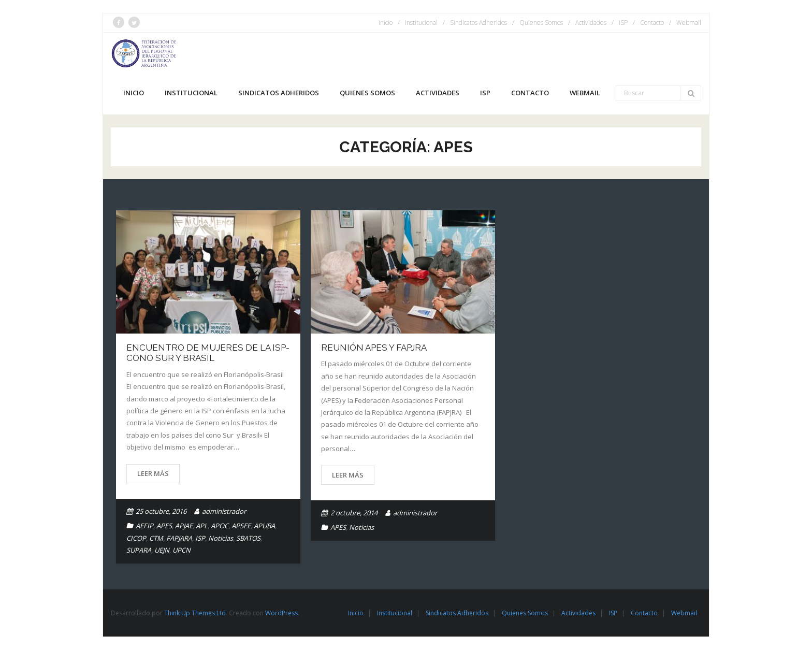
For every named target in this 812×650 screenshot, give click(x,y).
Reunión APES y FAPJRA (374, 348)
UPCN (182, 550)
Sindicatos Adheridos (479, 23)
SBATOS (248, 538)
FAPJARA (179, 538)
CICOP (136, 538)
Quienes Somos (541, 23)
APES (164, 526)
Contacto (652, 23)
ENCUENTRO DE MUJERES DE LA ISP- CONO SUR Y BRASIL (208, 353)
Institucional (421, 23)
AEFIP (144, 526)
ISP (623, 23)
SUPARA (139, 550)
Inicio (386, 23)
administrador (224, 511)
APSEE (241, 526)
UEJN (162, 550)
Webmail (689, 23)
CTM (156, 538)
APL (202, 526)
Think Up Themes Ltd (195, 613)
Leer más (153, 473)
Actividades (591, 23)
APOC (220, 526)
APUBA (264, 526)
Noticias (221, 538)
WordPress (281, 613)
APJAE (184, 526)
